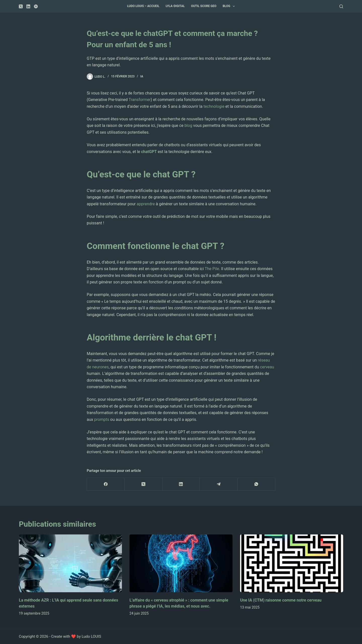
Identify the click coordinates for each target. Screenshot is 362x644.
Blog (230, 6)
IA (142, 76)
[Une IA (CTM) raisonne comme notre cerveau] (292, 563)
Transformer (140, 100)
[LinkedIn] (28, 6)
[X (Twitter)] (21, 6)
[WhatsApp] (256, 484)
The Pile (212, 269)
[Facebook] (106, 484)
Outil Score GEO (204, 6)
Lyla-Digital (175, 6)
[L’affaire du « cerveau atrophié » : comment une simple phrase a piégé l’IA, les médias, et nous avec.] (181, 563)
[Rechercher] (341, 6)
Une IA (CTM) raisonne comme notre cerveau (281, 600)
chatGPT (149, 152)
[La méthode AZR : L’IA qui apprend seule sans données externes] (70, 563)
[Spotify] (36, 6)
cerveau (267, 367)
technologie (214, 106)
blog (188, 126)
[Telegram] (219, 484)
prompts (102, 419)
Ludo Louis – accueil (143, 6)
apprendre (146, 204)
